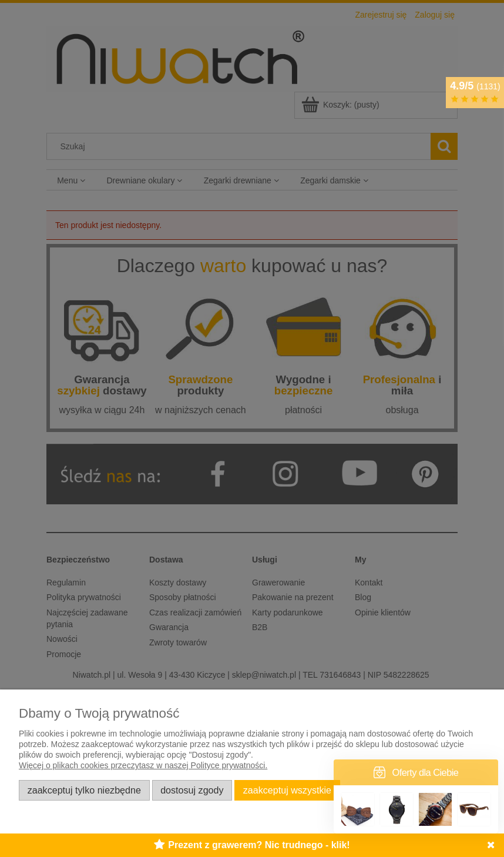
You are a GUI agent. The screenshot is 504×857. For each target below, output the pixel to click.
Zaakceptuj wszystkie (287, 790)
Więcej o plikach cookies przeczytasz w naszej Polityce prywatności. (143, 765)
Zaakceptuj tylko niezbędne (84, 790)
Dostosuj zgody (192, 790)
